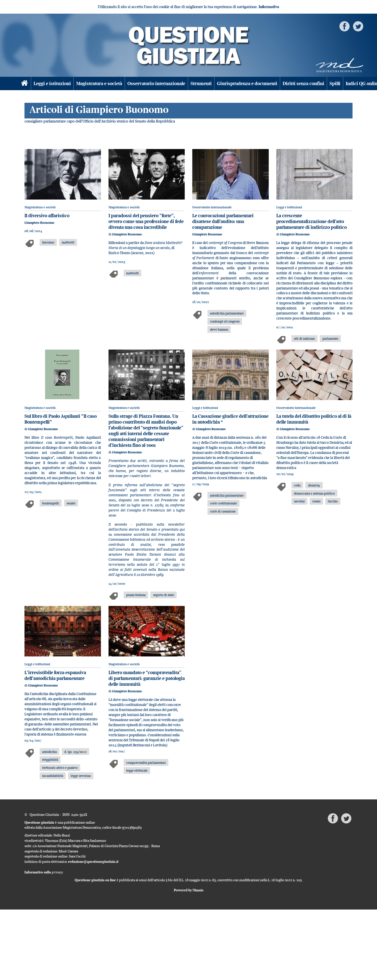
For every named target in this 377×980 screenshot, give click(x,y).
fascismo (48, 242)
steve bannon (219, 329)
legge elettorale (137, 770)
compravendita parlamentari (146, 763)
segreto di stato (164, 595)
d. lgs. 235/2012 (75, 752)
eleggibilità (50, 759)
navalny (299, 501)
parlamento (330, 338)
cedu (297, 485)
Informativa (269, 7)
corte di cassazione (223, 511)
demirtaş (314, 485)
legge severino (81, 776)
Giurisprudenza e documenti (247, 83)
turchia (333, 501)
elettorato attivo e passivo (60, 768)
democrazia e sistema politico (314, 493)
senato (71, 503)
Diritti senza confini (303, 83)
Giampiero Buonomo (39, 223)
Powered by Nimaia (189, 890)
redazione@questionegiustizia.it (93, 862)
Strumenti (201, 83)
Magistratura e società (99, 83)
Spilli (335, 83)
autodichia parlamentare (227, 313)
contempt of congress (225, 321)
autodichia (49, 752)
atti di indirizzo (304, 338)
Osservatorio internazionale (156, 83)
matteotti (68, 242)
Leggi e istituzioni (52, 83)
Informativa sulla (44, 872)
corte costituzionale (223, 503)
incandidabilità (53, 776)
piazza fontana (136, 595)
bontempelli (51, 503)
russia (316, 501)
